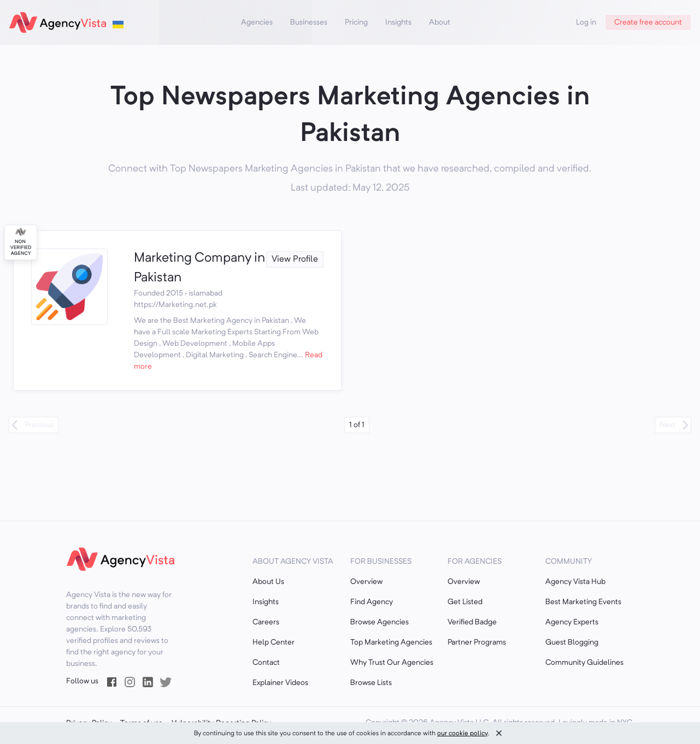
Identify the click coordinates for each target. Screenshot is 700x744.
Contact (266, 663)
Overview (366, 582)
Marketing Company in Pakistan (199, 268)
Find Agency (372, 602)
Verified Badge (472, 622)
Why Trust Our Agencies (392, 663)
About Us (268, 582)
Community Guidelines (584, 663)
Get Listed (465, 602)
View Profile (295, 259)
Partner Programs (477, 642)
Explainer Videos (280, 683)
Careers (266, 622)
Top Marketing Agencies (391, 642)
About (440, 22)
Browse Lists (371, 683)
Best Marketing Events (583, 602)
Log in (586, 22)
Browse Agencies (380, 622)
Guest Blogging (572, 642)
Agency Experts (572, 622)
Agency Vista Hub (575, 582)
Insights (398, 22)
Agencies (257, 22)
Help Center (273, 642)
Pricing (356, 22)
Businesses (309, 22)
